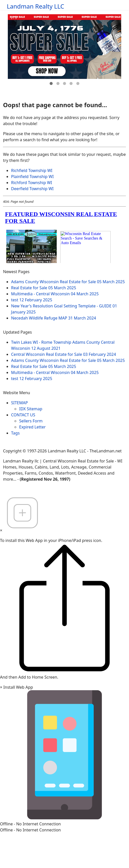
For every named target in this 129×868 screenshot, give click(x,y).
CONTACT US (23, 415)
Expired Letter (32, 427)
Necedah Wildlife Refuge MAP (54, 318)
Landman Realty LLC (36, 6)
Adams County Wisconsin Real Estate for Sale (68, 282)
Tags (15, 433)
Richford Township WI (32, 183)
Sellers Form (31, 421)
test (32, 300)
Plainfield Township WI (32, 177)
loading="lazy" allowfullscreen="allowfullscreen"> (64, 236)
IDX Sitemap (31, 409)
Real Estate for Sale (44, 288)
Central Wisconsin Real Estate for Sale (63, 354)
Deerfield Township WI (32, 189)
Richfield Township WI (32, 170)
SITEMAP (19, 403)
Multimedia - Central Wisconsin (55, 294)
